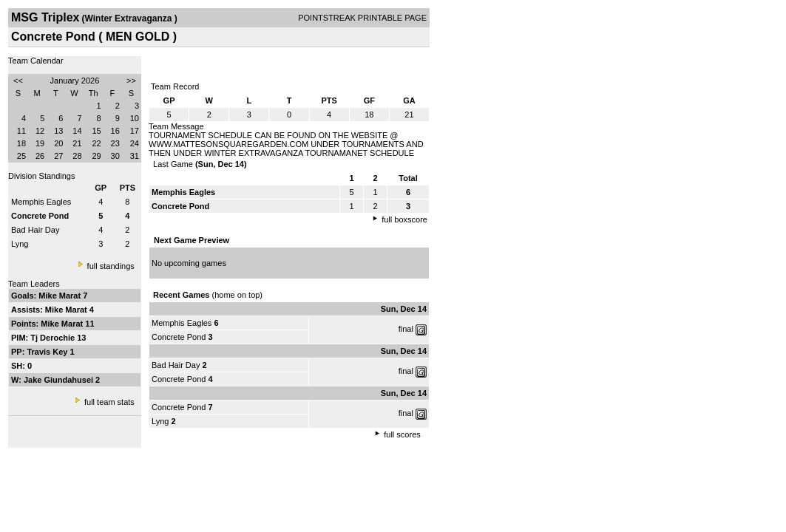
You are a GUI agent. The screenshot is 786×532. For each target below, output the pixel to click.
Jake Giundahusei (60, 380)
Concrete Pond (179, 337)
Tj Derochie (54, 338)
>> (131, 81)
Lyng (20, 244)
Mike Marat (61, 296)
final (406, 329)
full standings (111, 266)
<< (18, 81)
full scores (402, 434)
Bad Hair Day (35, 230)
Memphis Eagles (41, 202)
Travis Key (48, 352)
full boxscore (404, 219)
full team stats (109, 402)
